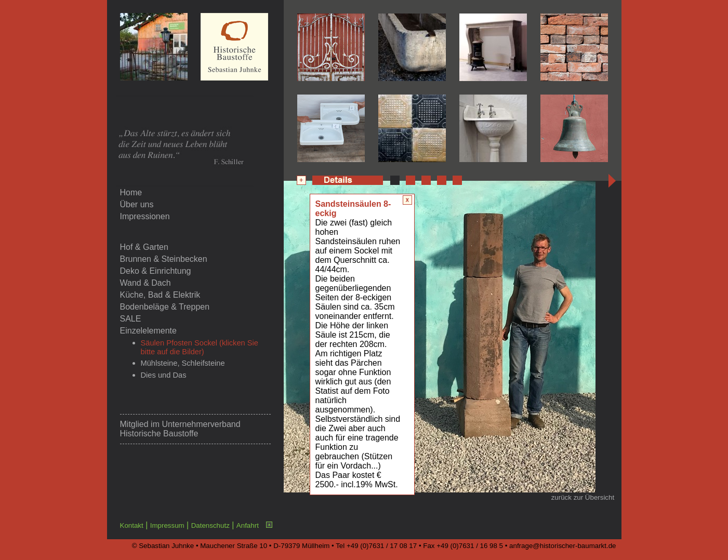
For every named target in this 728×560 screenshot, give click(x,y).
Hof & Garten (144, 247)
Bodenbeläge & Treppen (165, 307)
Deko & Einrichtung (156, 271)
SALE (131, 319)
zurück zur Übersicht (583, 497)
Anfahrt (248, 525)
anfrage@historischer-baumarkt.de (562, 546)
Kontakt (132, 525)
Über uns (137, 204)
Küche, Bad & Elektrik (160, 295)
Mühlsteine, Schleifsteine (183, 363)
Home (131, 192)
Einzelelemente (148, 331)
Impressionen (145, 216)
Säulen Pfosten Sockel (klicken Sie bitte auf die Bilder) (200, 347)
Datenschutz (210, 525)
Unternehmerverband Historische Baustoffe (180, 429)
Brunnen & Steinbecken (164, 259)
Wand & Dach (145, 283)
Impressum (167, 525)
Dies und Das (164, 375)
